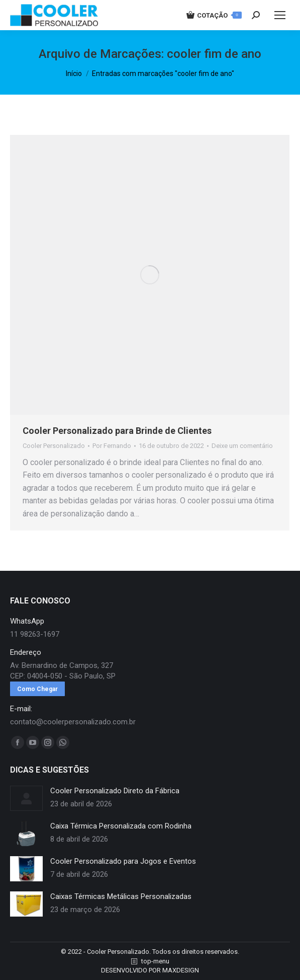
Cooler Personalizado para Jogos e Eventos (123, 861)
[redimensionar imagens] (26, 798)
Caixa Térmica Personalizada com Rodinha (121, 826)
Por (112, 446)
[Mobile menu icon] (280, 15)
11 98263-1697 (35, 634)
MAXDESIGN (181, 970)
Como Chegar (37, 689)
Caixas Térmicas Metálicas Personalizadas (121, 896)
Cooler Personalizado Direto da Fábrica (115, 791)
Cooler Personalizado (54, 446)
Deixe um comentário (242, 446)
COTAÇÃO (214, 15)
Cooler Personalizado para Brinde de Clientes (117, 431)
